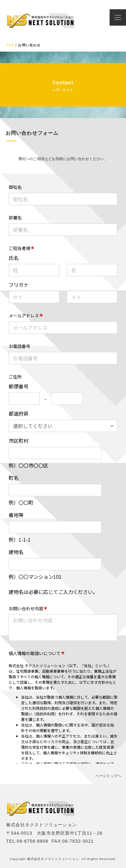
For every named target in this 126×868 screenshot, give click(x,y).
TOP (10, 45)
